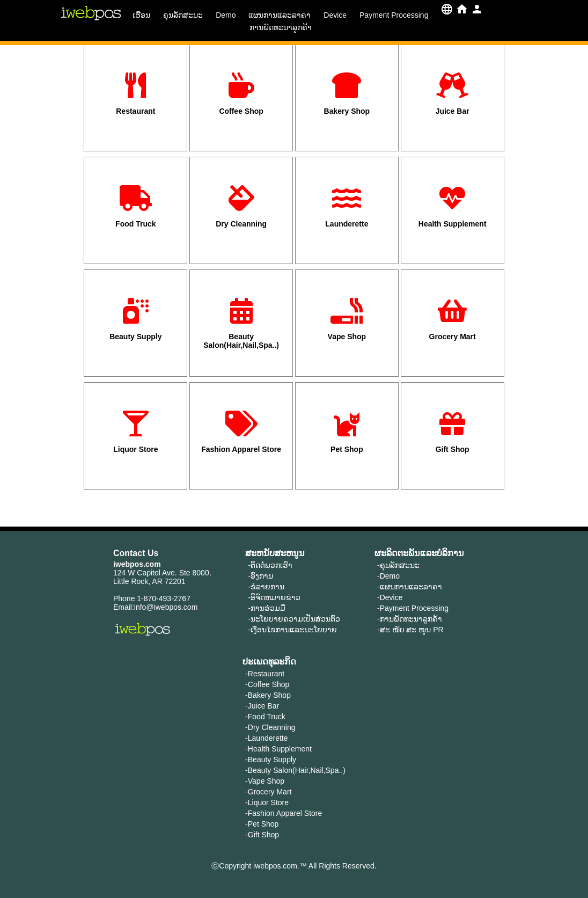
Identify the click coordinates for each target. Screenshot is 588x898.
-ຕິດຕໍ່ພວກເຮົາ (270, 565)
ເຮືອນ (141, 15)
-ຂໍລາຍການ (266, 587)
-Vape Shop (265, 781)
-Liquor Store (267, 802)
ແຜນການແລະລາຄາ (280, 15)
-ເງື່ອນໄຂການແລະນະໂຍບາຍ (292, 630)
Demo (226, 15)
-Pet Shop (262, 824)
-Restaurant (265, 674)
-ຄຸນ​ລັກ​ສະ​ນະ (398, 565)
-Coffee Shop (267, 684)
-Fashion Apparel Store (284, 813)
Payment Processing (394, 15)
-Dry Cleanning (270, 727)
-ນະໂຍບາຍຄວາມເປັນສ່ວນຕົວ (294, 619)
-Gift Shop (262, 835)
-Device (390, 597)
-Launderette (266, 738)
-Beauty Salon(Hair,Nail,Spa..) (295, 770)
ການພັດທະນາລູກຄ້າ (281, 27)
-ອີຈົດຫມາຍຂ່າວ (274, 597)
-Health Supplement (278, 749)
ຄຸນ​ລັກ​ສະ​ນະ (183, 15)
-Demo (388, 576)
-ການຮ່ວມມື (267, 608)
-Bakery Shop (268, 695)
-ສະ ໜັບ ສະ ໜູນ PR (410, 630)
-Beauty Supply (271, 760)
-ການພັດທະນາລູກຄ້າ (410, 619)
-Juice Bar (262, 706)
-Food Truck (265, 717)
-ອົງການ (260, 576)
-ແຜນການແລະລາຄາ (410, 587)
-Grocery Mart (268, 792)
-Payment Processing (413, 608)
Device (335, 15)
